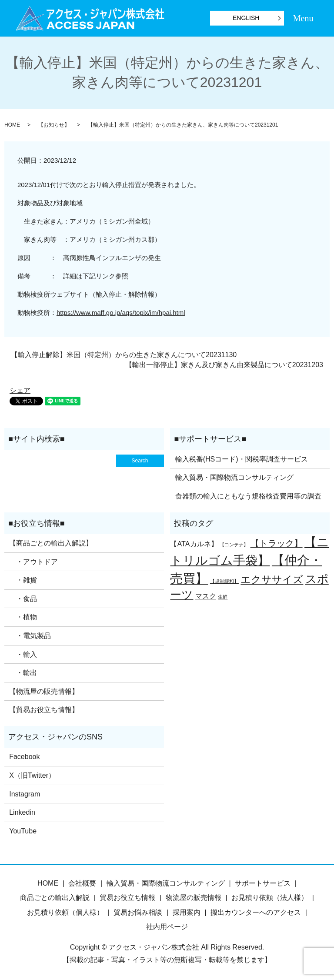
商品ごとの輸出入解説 (55, 898)
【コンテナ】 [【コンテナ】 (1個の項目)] (234, 545)
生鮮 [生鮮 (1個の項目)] (223, 597)
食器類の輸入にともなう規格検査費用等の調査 (248, 496)
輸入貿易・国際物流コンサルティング (234, 477)
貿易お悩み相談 (138, 912)
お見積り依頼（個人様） (65, 912)
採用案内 (187, 912)
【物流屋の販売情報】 (44, 691)
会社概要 (82, 883)
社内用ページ (167, 927)
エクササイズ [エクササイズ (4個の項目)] (272, 579)
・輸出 (23, 673)
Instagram (25, 794)
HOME (12, 125)
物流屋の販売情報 (194, 898)
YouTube (23, 831)
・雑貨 (23, 580)
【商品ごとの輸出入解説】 (51, 543)
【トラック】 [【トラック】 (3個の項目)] (277, 543)
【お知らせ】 (54, 125)
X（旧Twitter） (32, 775)
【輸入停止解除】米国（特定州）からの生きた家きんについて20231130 (124, 355)
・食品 (23, 599)
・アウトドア (33, 562)
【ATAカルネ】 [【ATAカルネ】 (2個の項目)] (194, 544)
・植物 (23, 617)
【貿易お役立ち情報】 (44, 710)
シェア (20, 390)
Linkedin (22, 812)
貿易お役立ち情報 (127, 898)
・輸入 (23, 654)
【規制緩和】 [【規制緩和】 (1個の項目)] (224, 581)
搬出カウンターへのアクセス (256, 912)
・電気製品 (30, 636)
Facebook (24, 757)
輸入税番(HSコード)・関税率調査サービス (242, 459)
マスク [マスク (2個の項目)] (206, 596)
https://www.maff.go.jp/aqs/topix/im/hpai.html (121, 313)
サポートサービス (263, 883)
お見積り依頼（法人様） (270, 898)
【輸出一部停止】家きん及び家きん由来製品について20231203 (224, 365)
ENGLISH (246, 18)
